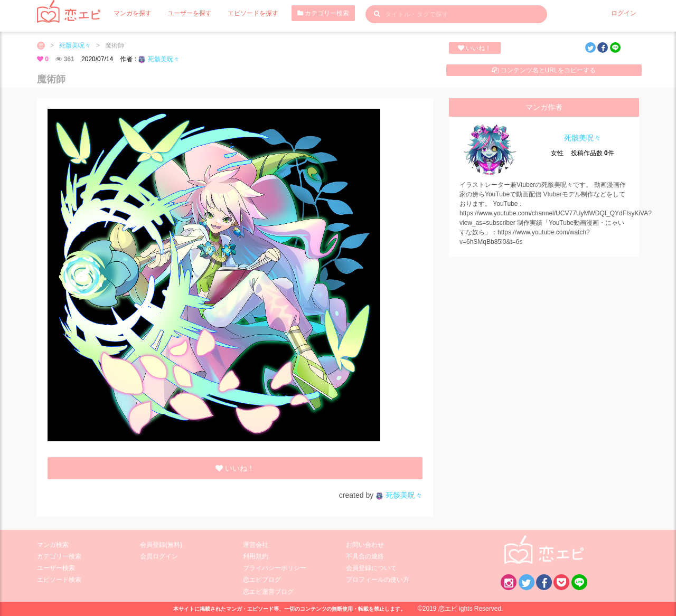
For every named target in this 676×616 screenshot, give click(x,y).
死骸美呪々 (75, 45)
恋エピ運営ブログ (268, 592)
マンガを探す (133, 13)
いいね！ (475, 48)
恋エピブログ (262, 580)
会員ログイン (159, 556)
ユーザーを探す (190, 13)
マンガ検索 (53, 545)
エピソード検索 (59, 580)
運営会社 (256, 545)
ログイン (624, 13)
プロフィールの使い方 (378, 580)
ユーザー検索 (56, 568)
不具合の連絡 (365, 556)
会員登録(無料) (161, 545)
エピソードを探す (253, 13)
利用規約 (256, 556)
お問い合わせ (365, 545)
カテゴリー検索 (323, 13)
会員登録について (371, 568)
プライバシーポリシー (275, 568)
